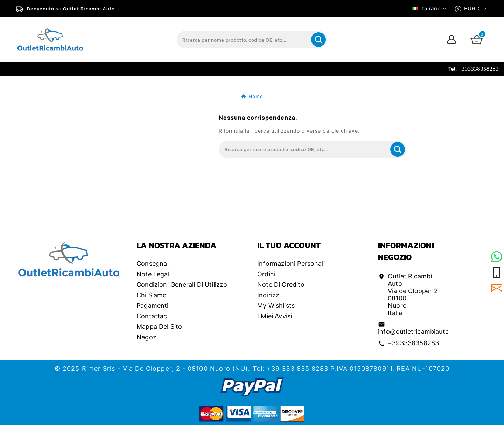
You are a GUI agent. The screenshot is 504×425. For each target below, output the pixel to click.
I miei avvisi (275, 316)
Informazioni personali (291, 264)
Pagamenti (153, 306)
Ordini (266, 274)
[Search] (243, 40)
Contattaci (153, 316)
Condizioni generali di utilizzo (182, 285)
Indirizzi (269, 295)
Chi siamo (152, 295)
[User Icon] (451, 40)
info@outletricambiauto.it (416, 331)
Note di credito (281, 285)
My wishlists (276, 306)
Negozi (147, 337)
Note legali (154, 274)
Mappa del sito (159, 327)
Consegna (152, 264)
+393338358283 (413, 343)
